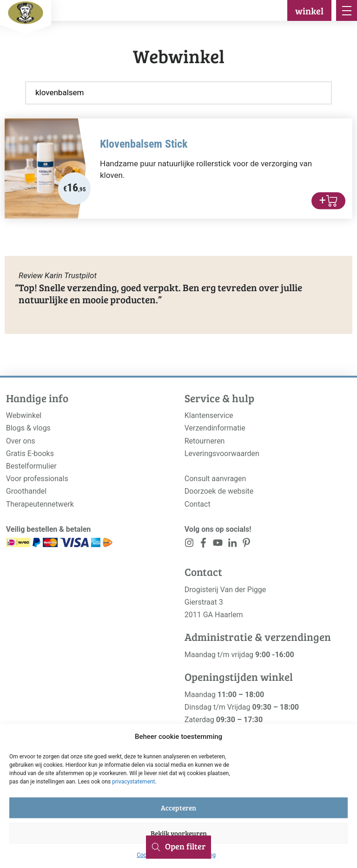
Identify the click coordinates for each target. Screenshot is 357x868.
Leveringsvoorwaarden (222, 454)
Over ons (21, 441)
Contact (198, 504)
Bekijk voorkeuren (179, 833)
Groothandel (26, 491)
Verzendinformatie (215, 428)
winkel (309, 11)
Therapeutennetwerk (40, 504)
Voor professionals (37, 479)
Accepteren (178, 808)
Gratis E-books (30, 454)
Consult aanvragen (215, 479)
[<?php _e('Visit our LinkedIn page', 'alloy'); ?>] (232, 545)
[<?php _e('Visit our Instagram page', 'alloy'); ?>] (189, 545)
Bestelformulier (31, 466)
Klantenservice (209, 415)
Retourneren (205, 441)
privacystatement (133, 782)
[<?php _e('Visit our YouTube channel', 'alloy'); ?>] (218, 545)
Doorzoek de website (219, 491)
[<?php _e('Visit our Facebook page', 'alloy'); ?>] (204, 545)
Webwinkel (24, 415)
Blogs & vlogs (28, 428)
